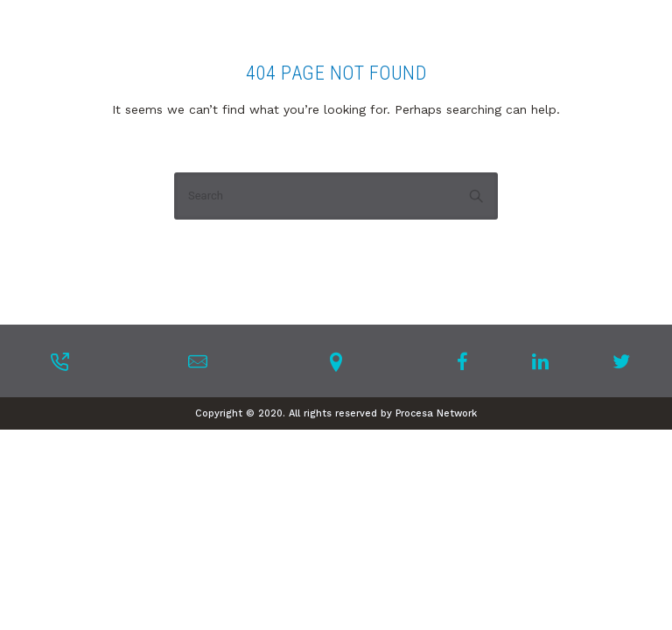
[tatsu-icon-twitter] (621, 361)
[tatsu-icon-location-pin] (336, 361)
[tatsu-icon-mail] (198, 361)
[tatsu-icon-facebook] (468, 361)
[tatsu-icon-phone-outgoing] (59, 361)
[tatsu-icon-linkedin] (546, 361)
